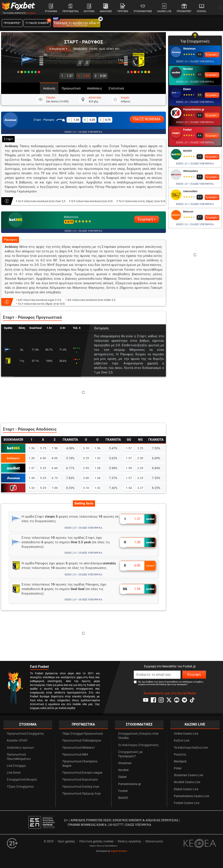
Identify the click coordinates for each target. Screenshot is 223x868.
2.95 (86, 468)
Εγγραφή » (147, 219)
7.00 (55, 488)
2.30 (140, 458)
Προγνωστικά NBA (75, 755)
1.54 (129, 488)
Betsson (188, 212)
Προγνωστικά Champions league (80, 764)
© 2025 (49, 841)
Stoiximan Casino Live (189, 775)
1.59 (129, 468)
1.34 (32, 478)
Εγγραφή (194, 674)
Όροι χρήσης (66, 841)
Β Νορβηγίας (58, 49)
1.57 (129, 448)
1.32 (32, 488)
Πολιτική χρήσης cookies (96, 841)
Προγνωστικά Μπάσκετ (79, 748)
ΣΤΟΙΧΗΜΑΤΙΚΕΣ (139, 724)
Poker (178, 768)
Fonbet (187, 130)
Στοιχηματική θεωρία (22, 780)
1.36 (32, 448)
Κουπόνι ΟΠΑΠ (17, 741)
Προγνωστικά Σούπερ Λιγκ (81, 787)
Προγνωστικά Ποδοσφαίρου (82, 741)
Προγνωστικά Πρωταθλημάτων (19, 757)
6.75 (55, 478)
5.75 (43, 448)
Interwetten (190, 191)
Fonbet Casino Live (187, 803)
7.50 (55, 448)
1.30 (32, 458)
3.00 (86, 478)
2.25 (140, 448)
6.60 (55, 468)
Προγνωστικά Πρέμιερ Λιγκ (82, 794)
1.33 (97, 458)
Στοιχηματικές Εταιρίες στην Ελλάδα (139, 736)
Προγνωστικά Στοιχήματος (26, 734)
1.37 (67, 76)
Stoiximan (189, 49)
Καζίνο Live (182, 741)
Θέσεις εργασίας (129, 841)
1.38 (97, 468)
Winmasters (191, 171)
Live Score (14, 773)
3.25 (86, 458)
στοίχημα (31, 13)
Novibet (188, 69)
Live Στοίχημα (16, 766)
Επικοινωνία (154, 841)
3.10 (86, 448)
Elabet (187, 89)
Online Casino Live (186, 734)
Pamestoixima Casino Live (191, 796)
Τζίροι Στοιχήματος (20, 787)
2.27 (140, 488)
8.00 (100, 76)
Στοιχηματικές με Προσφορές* (131, 754)
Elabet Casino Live (186, 789)
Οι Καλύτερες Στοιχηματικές (139, 745)
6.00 (84, 76)
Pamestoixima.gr (194, 109)
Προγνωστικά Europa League (82, 773)
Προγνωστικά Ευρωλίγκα (80, 780)
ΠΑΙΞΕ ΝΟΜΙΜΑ (147, 119)
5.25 (43, 468)
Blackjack (180, 761)
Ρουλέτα (180, 755)
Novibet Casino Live (187, 782)
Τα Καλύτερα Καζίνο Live (191, 748)
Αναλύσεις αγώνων (20, 748)
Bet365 (187, 151)
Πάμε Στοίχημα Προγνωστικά (83, 734)
